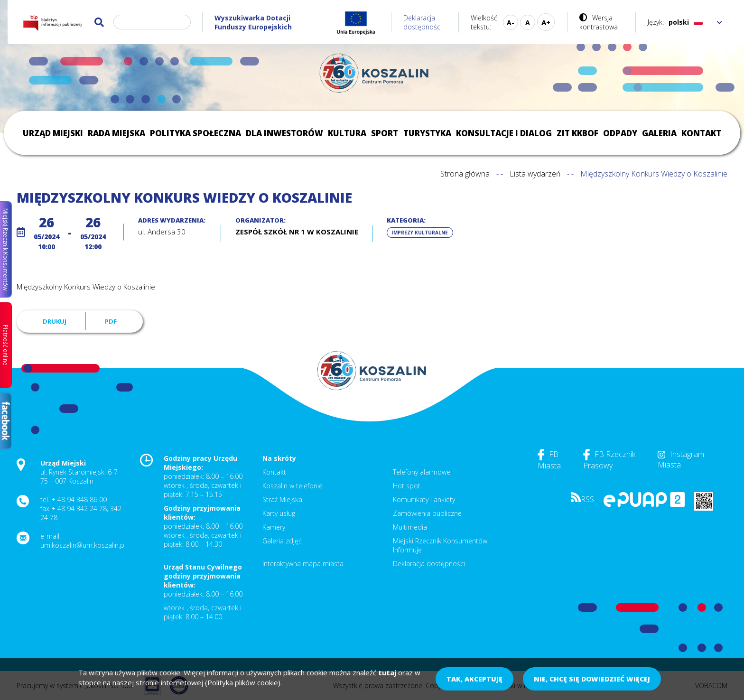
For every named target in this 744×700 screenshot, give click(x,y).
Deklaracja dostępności (423, 22)
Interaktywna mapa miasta (303, 564)
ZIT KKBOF (577, 133)
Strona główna (465, 174)
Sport (385, 133)
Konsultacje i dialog (504, 133)
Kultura (347, 133)
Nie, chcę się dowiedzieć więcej (592, 679)
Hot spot (407, 486)
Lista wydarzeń (535, 174)
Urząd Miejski (53, 133)
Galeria (659, 133)
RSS (582, 499)
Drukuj (55, 321)
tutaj (387, 672)
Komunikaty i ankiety (424, 499)
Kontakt (701, 133)
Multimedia (410, 527)
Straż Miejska (282, 499)
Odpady (620, 133)
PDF (111, 321)
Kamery (274, 527)
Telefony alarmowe (422, 472)
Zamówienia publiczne (427, 513)
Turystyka (427, 133)
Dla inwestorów (284, 133)
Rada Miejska (116, 133)
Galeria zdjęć (282, 541)
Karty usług (279, 513)
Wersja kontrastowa (599, 22)
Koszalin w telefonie (293, 486)
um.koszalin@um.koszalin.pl (83, 545)
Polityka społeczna (195, 133)
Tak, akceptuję (474, 679)
